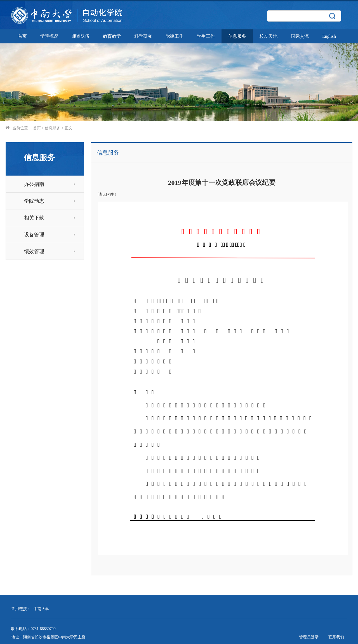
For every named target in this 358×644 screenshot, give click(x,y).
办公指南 (50, 184)
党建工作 (175, 36)
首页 (22, 36)
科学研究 (143, 36)
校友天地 (268, 36)
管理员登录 (309, 637)
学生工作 (206, 36)
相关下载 (50, 218)
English (329, 36)
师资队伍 (81, 36)
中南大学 (41, 609)
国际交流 (300, 36)
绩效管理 (50, 251)
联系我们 (336, 637)
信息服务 (237, 36)
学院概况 (49, 36)
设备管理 (50, 235)
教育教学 (112, 36)
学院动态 (50, 201)
